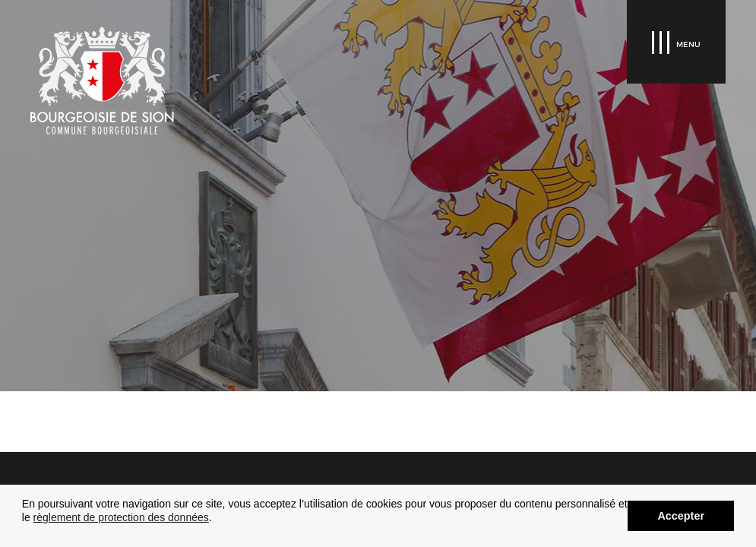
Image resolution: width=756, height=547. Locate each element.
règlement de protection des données (121, 517)
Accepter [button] (681, 516)
